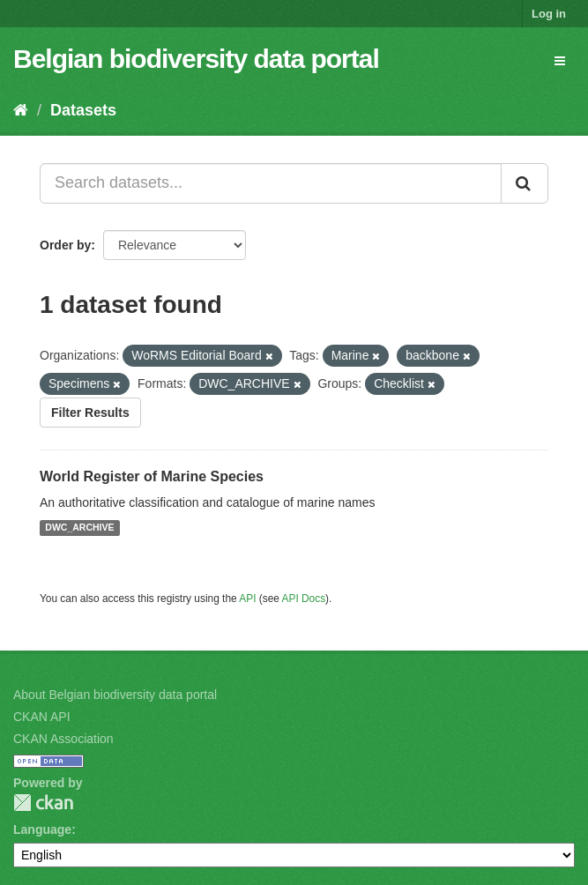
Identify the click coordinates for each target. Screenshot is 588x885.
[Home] (21, 110)
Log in (549, 14)
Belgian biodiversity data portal (196, 59)
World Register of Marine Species (152, 476)
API (247, 599)
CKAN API (42, 717)
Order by (65, 245)
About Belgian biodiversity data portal (115, 695)
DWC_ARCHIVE (79, 528)
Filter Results (90, 413)
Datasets (83, 110)
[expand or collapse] (560, 61)
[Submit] (525, 183)
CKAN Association (63, 739)
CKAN (43, 803)
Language (42, 829)
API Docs (304, 599)
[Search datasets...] (271, 183)
